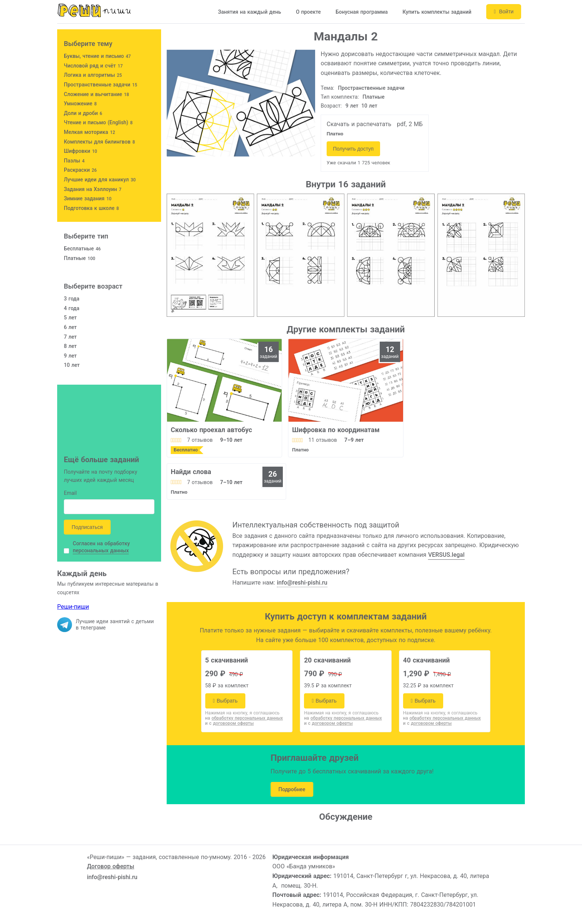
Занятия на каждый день (249, 12)
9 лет (352, 106)
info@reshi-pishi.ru (302, 583)
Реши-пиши (73, 607)
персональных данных (101, 550)
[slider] (176, 440)
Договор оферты (110, 866)
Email (70, 494)
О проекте (308, 12)
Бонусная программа (361, 12)
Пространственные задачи (371, 88)
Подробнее (292, 789)
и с (230, 723)
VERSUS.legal (446, 555)
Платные (374, 97)
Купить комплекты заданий (436, 12)
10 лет (370, 106)
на (244, 718)
